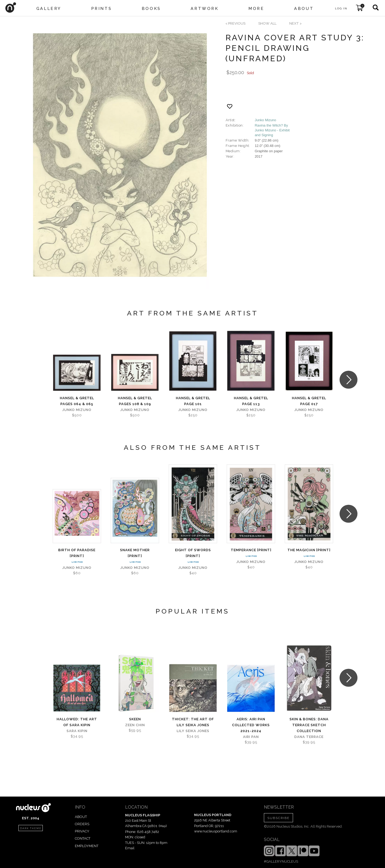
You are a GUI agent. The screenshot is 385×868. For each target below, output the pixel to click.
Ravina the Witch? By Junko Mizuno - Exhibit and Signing (272, 130)
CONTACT (83, 838)
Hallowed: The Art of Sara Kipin (77, 722)
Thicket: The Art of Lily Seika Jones (193, 722)
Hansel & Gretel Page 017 (309, 401)
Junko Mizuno (265, 120)
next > (295, 23)
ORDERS (82, 824)
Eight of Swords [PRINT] (193, 553)
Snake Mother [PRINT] (135, 553)
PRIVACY (82, 831)
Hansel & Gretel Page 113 (251, 401)
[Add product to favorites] (230, 106)
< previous (235, 23)
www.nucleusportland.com (216, 831)
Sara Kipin (77, 731)
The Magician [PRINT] (309, 550)
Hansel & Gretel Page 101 (193, 401)
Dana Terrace (309, 737)
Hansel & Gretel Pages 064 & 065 (77, 401)
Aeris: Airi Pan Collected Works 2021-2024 (251, 725)
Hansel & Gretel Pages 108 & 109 (135, 401)
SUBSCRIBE (278, 818)
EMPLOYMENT (87, 846)
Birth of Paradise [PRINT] (77, 553)
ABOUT (81, 817)
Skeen (135, 719)
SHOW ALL (267, 23)
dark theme (31, 828)
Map (163, 826)
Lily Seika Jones (193, 731)
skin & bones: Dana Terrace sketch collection (309, 725)
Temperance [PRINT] (251, 550)
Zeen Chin (135, 725)
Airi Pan (251, 737)
